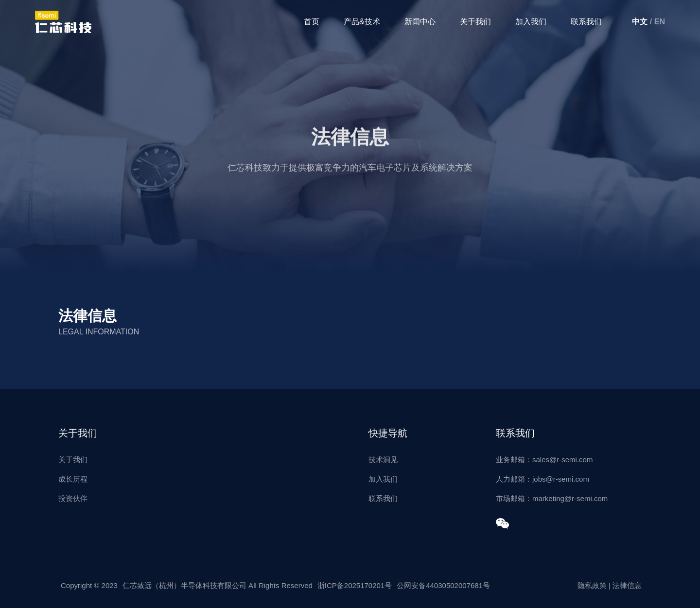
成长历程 (73, 479)
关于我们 (475, 22)
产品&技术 (362, 22)
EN (660, 22)
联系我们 (586, 22)
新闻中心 (420, 22)
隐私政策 (592, 585)
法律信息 (627, 585)
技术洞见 (383, 460)
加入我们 (531, 22)
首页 (312, 22)
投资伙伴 (73, 498)
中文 (640, 22)
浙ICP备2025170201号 (355, 585)
